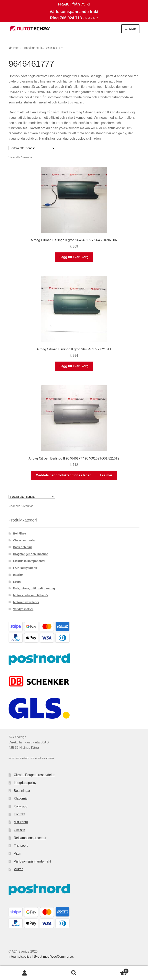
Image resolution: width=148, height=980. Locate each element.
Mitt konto (21, 822)
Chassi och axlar (25, 540)
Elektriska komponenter (29, 561)
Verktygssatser (23, 609)
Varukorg (114, 970)
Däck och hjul (22, 547)
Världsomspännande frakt (32, 861)
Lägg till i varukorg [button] (74, 257)
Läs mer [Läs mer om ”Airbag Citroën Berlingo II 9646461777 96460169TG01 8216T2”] (106, 475)
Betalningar (22, 791)
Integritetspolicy (25, 783)
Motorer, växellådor (26, 602)
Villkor (18, 869)
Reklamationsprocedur (30, 838)
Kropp (17, 582)
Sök (74, 973)
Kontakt (19, 814)
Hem (16, 48)
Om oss (19, 830)
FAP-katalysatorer (25, 568)
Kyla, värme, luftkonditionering (34, 588)
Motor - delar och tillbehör (31, 595)
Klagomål (21, 798)
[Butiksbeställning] (32, 148)
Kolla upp (21, 806)
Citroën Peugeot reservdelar (34, 775)
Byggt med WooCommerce (53, 957)
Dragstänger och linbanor (31, 554)
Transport (21, 846)
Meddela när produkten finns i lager (63, 475)
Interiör (18, 575)
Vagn (18, 853)
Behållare (20, 533)
